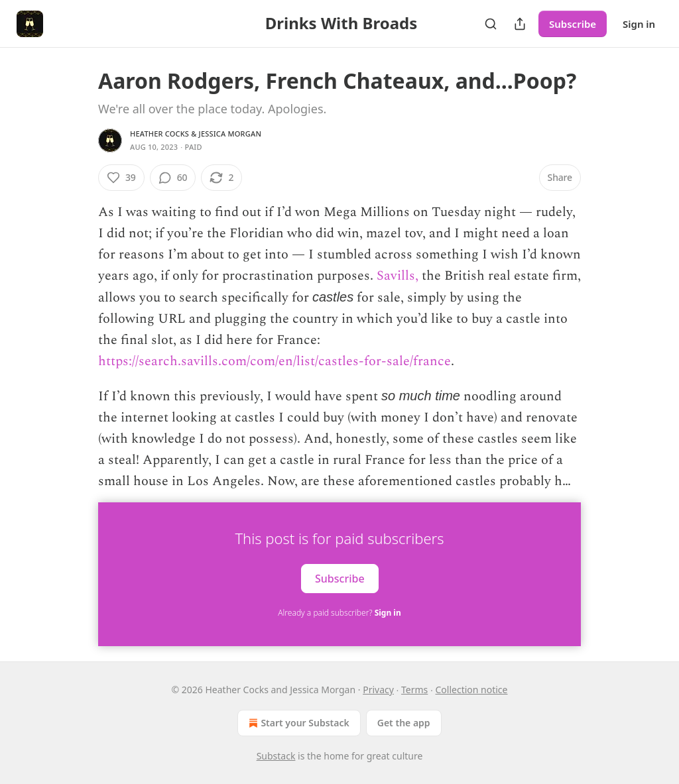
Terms (414, 690)
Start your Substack (297, 723)
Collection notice (472, 690)
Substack (276, 756)
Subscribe (573, 24)
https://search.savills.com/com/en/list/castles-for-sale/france (275, 361)
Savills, (398, 276)
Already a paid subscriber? (339, 613)
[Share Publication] (520, 24)
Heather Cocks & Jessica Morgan (196, 134)
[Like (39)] (121, 178)
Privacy (378, 690)
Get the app (404, 723)
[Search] (491, 24)
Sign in (639, 24)
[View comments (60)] (173, 178)
